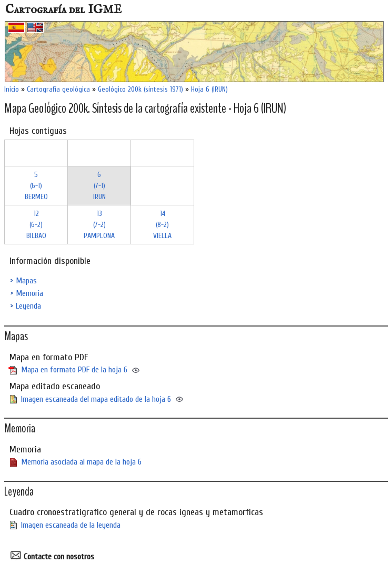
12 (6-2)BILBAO (36, 225)
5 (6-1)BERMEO (36, 186)
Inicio (12, 89)
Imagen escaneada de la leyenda (71, 525)
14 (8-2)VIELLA (162, 225)
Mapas (26, 281)
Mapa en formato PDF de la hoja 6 (74, 370)
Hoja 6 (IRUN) (209, 89)
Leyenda (28, 306)
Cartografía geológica (58, 89)
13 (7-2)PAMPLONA (99, 225)
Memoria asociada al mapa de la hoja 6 (81, 462)
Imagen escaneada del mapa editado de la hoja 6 (96, 399)
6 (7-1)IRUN (99, 186)
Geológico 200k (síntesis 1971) (140, 89)
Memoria (29, 293)
